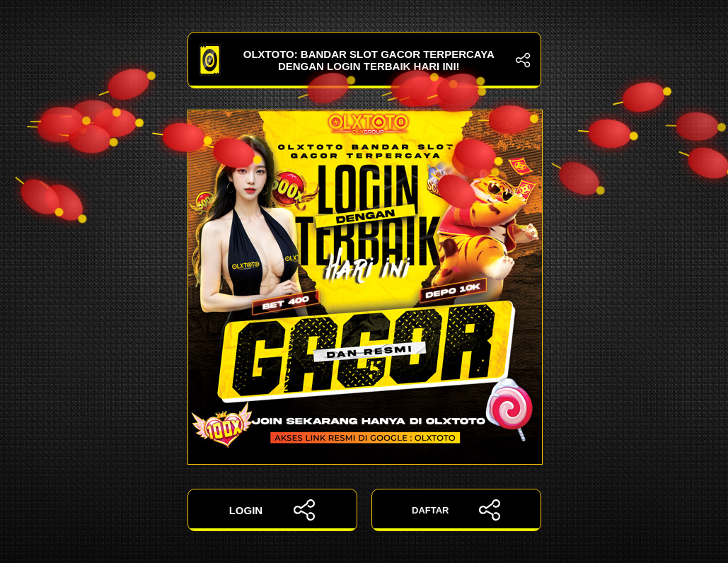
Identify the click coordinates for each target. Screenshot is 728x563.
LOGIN (272, 510)
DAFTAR (456, 510)
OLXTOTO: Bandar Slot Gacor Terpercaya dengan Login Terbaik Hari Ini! (364, 60)
